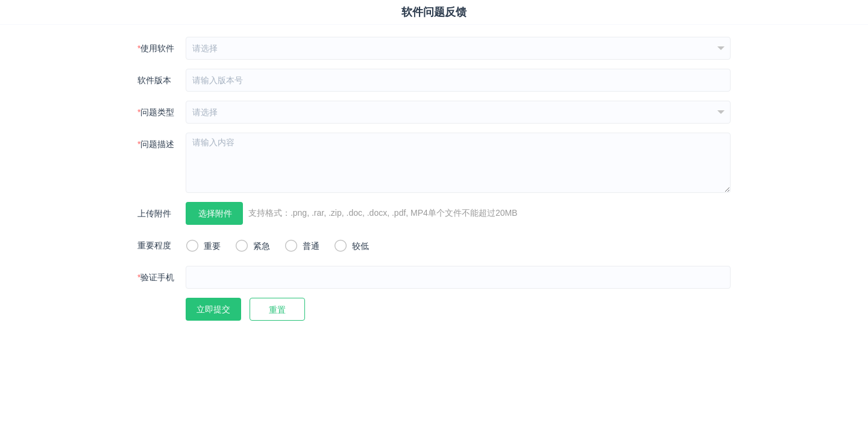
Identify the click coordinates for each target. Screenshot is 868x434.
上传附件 (154, 213)
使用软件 (156, 48)
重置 (277, 310)
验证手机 (156, 277)
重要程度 (154, 245)
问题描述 (156, 144)
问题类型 (156, 112)
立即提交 (213, 309)
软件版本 (154, 80)
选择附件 (215, 213)
